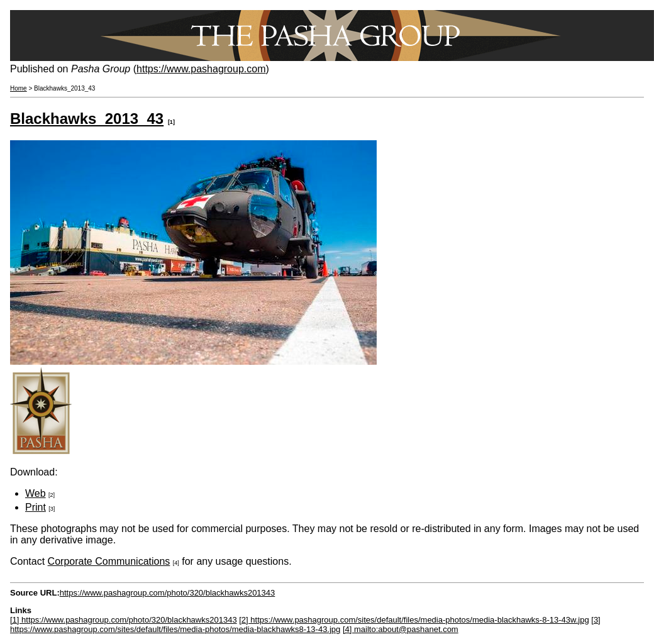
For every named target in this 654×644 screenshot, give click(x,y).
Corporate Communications (109, 561)
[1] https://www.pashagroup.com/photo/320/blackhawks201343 (124, 620)
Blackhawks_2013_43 (87, 119)
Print (36, 507)
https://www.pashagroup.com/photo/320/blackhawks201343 (168, 593)
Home (19, 88)
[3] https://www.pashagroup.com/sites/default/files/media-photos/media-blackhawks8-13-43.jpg (305, 625)
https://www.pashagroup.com (201, 69)
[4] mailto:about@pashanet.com (401, 629)
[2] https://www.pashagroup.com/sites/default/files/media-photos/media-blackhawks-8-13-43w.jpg (414, 620)
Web (36, 493)
